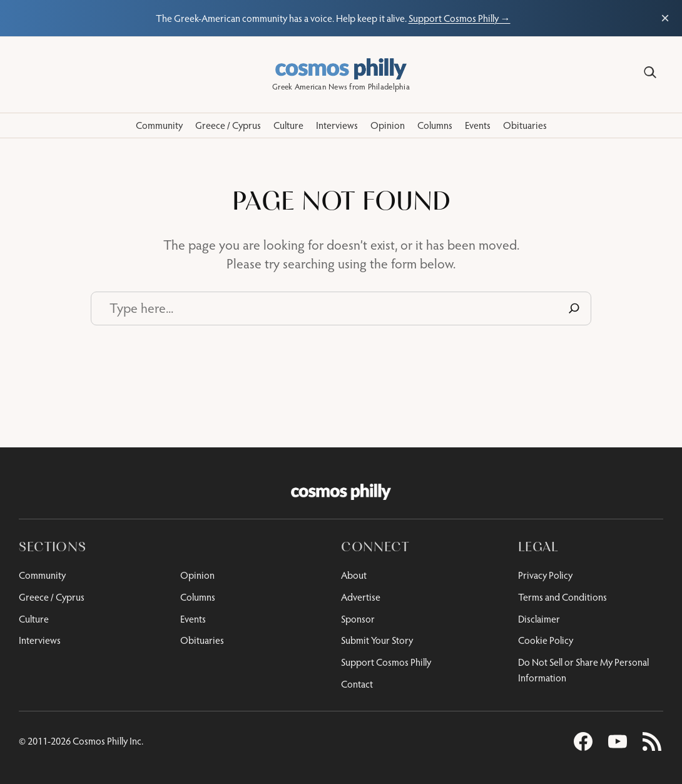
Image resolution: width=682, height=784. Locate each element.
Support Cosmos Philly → (460, 18)
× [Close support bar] (665, 18)
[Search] (650, 73)
